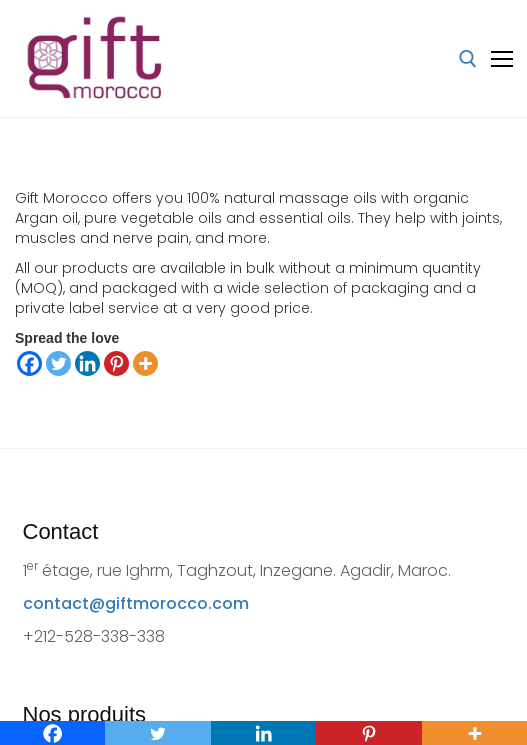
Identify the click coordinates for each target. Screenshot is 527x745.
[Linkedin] (87, 363)
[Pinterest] (116, 363)
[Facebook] (29, 363)
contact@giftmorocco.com (136, 603)
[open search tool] (468, 59)
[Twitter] (58, 363)
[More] (145, 363)
